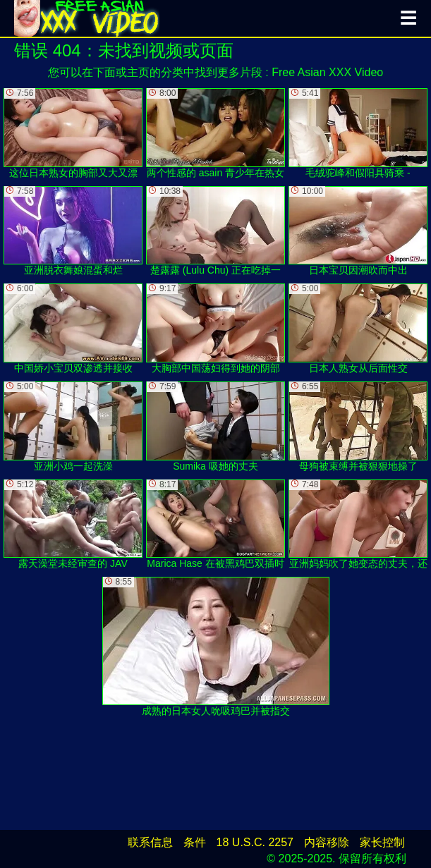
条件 (195, 842)
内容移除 (327, 842)
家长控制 (382, 842)
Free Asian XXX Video (327, 72)
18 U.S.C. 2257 (255, 842)
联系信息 (150, 842)
